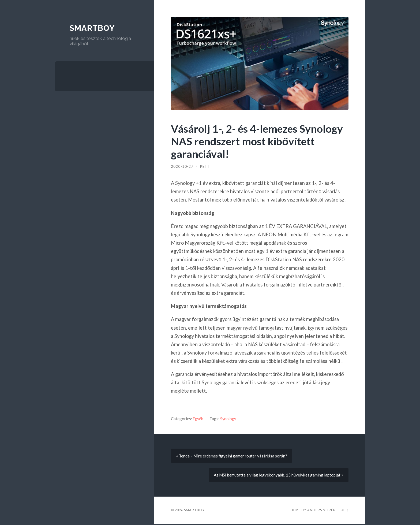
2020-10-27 (182, 166)
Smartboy (93, 28)
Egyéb (198, 419)
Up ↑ (344, 511)
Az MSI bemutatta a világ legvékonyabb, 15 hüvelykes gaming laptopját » (278, 476)
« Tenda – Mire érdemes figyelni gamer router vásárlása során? (232, 456)
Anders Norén (322, 511)
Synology (229, 419)
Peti (204, 166)
